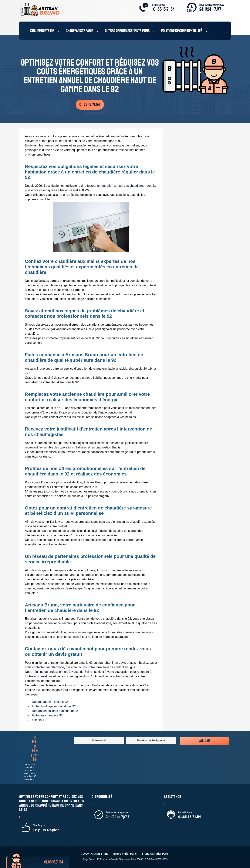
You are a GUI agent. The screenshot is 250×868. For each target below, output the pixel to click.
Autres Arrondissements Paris (127, 31)
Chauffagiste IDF (42, 31)
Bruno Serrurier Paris (155, 854)
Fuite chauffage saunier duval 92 (54, 707)
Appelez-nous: (46, 862)
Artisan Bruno (99, 854)
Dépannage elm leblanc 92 (50, 702)
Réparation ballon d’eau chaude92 (55, 711)
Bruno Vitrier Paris (125, 854)
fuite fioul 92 (40, 720)
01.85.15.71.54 (164, 9)
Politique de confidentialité (182, 31)
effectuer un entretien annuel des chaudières (115, 186)
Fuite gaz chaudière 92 (47, 716)
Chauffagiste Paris (80, 31)
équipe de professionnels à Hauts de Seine (64, 672)
